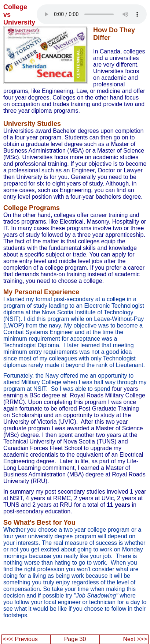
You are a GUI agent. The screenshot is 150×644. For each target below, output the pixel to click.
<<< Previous (20, 639)
